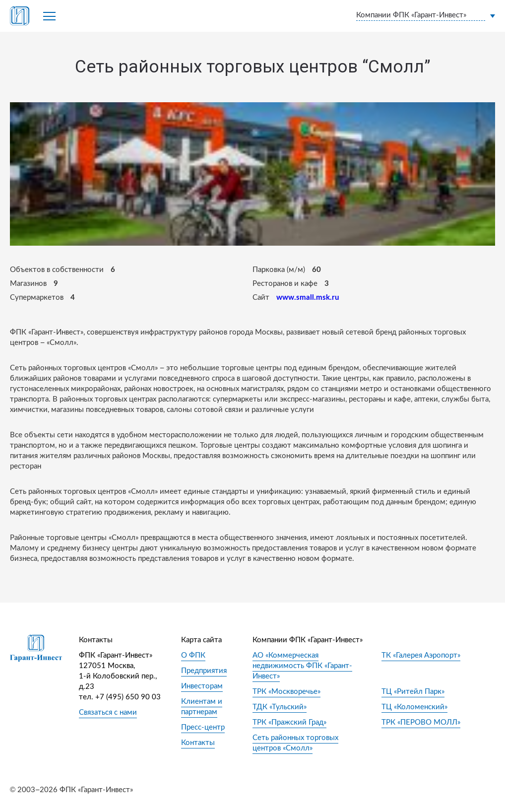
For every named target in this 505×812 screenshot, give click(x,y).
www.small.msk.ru (308, 298)
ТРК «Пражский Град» (289, 722)
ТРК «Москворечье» (286, 692)
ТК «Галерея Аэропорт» (421, 655)
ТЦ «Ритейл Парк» (413, 692)
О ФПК (193, 655)
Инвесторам (202, 686)
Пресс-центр (203, 727)
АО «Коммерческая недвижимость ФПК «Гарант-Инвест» (302, 666)
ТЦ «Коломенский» (414, 707)
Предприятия (204, 671)
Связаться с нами (108, 712)
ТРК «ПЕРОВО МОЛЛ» (421, 722)
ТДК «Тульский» (280, 707)
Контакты (198, 743)
